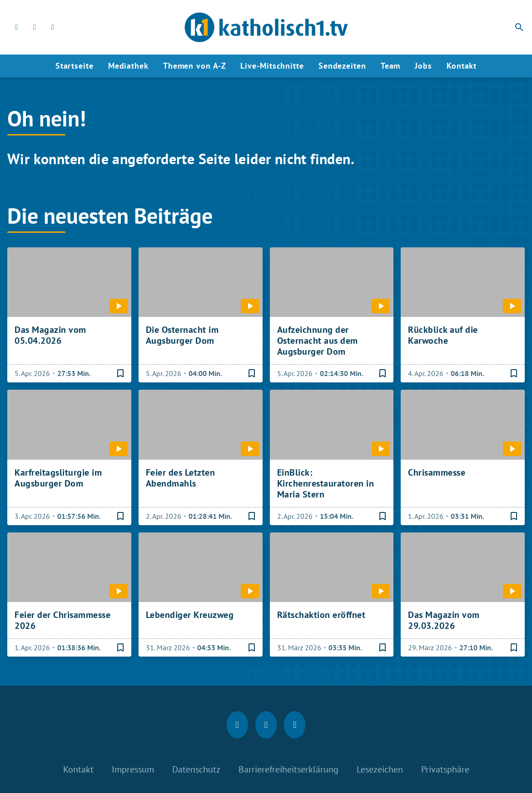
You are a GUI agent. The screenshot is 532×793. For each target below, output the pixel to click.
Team (391, 66)
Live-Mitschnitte (272, 66)
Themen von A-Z (195, 66)
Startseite (75, 66)
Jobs (423, 66)
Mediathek (128, 66)
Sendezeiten (342, 66)
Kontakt (462, 66)
